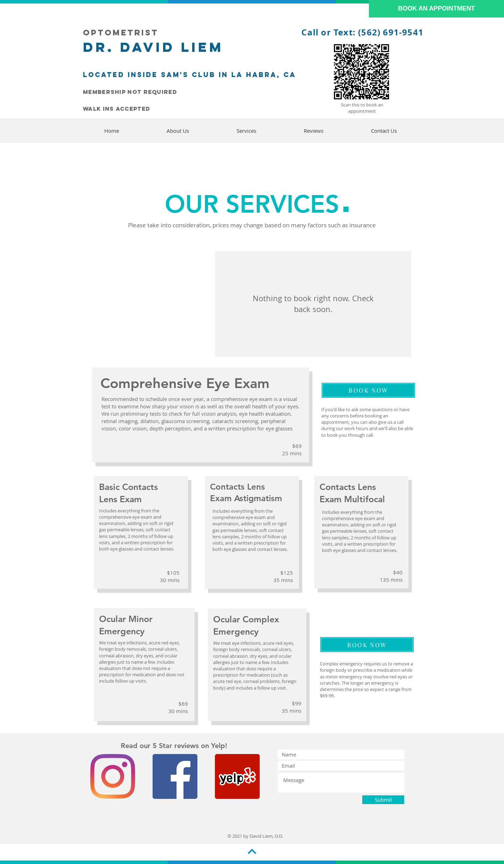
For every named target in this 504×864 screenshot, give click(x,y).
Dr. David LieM (150, 47)
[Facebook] (175, 776)
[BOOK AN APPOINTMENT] (436, 9)
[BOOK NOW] (368, 390)
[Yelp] (237, 776)
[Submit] (383, 800)
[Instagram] (113, 776)
